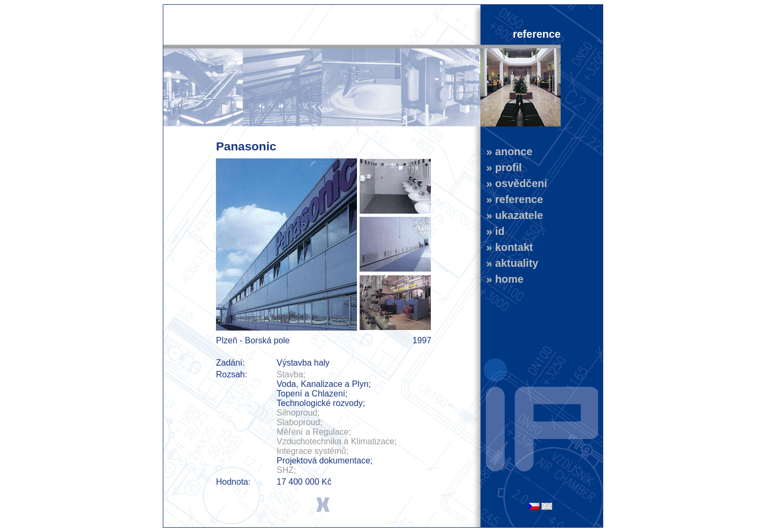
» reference (512, 199)
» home (502, 279)
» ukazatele (512, 215)
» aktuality (509, 263)
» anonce (506, 151)
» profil (501, 167)
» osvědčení (514, 183)
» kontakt (507, 247)
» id (493, 231)
